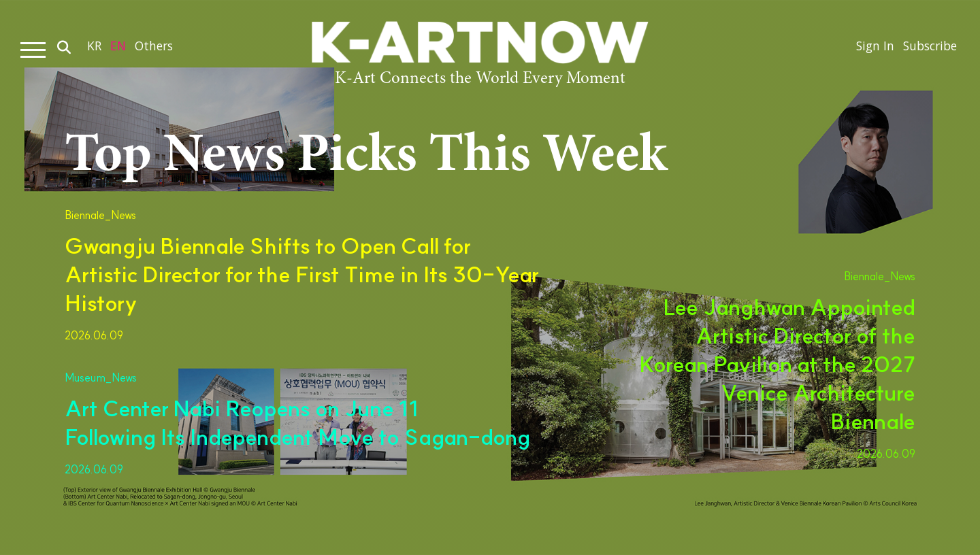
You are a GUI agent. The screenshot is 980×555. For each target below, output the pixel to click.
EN (119, 50)
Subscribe (928, 50)
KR (95, 50)
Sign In (870, 50)
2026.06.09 (94, 335)
